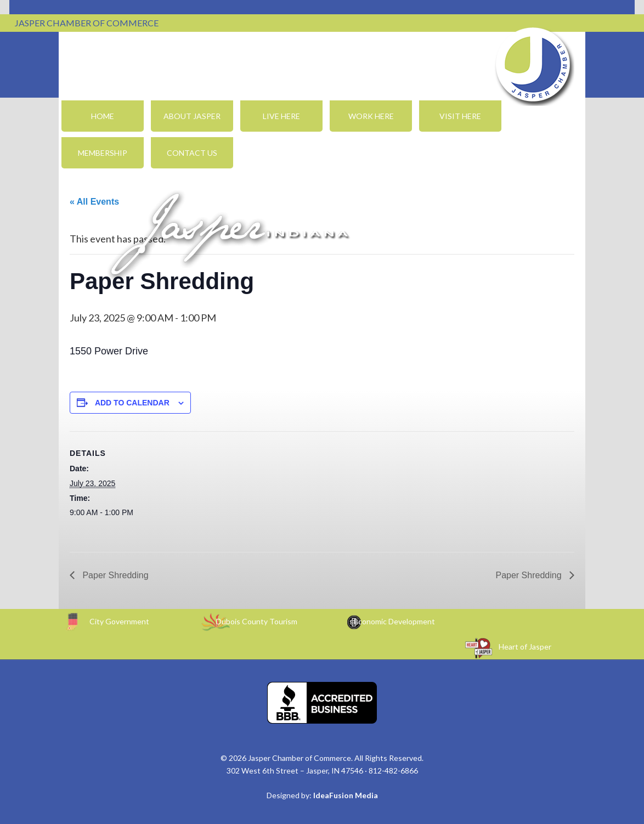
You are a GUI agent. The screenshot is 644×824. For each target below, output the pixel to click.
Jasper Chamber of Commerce (533, 65)
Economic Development (394, 621)
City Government (119, 621)
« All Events (94, 202)
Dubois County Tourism (257, 621)
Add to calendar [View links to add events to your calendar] (132, 403)
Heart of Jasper (525, 647)
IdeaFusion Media (346, 795)
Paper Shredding (114, 575)
